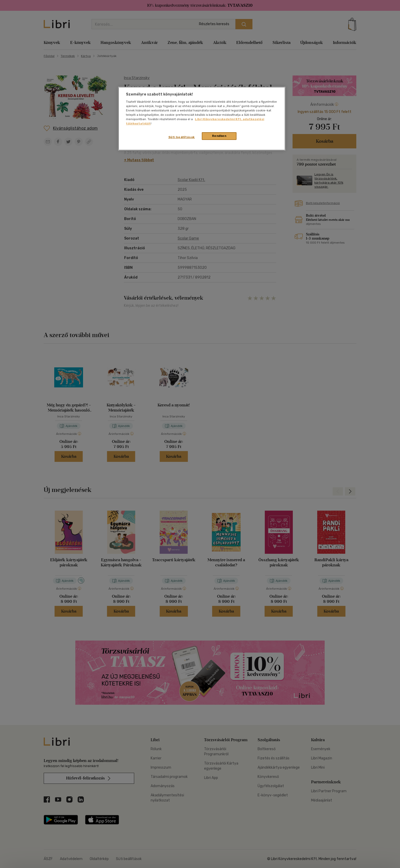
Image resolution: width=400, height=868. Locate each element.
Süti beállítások (182, 137)
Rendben (219, 136)
